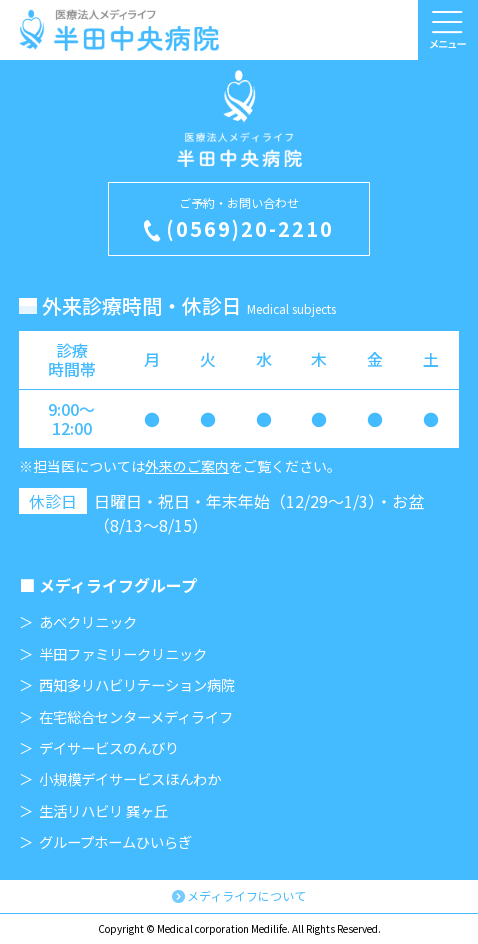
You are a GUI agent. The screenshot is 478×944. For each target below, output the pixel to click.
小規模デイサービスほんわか (130, 779)
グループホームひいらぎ (115, 842)
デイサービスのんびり (109, 748)
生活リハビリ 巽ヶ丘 (103, 811)
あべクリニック (88, 622)
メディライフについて (246, 895)
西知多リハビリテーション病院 (137, 685)
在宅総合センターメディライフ (136, 717)
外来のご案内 (187, 466)
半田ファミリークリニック (123, 654)
